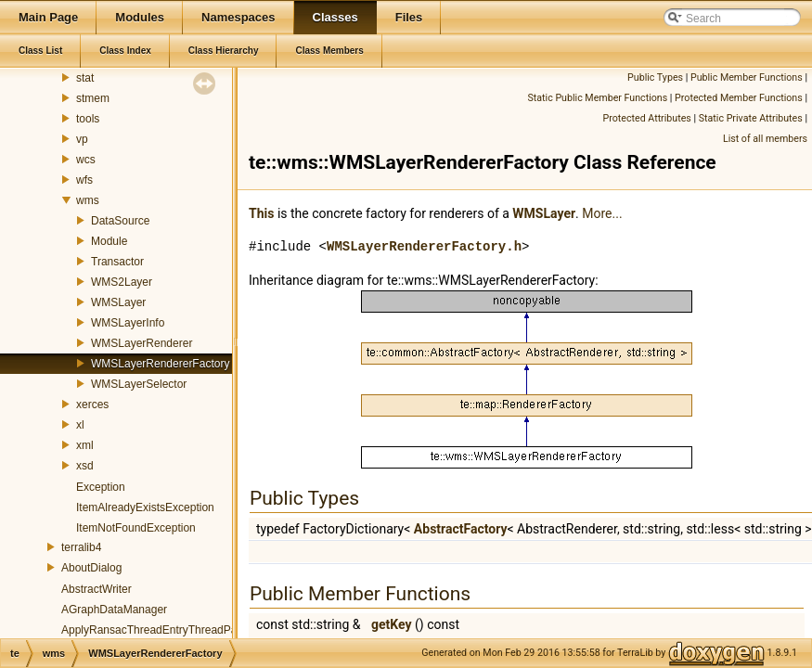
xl (80, 425)
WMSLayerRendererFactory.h (424, 246)
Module (109, 241)
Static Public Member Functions (597, 98)
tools (88, 119)
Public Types (655, 77)
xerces (92, 405)
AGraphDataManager (114, 610)
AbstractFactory (461, 529)
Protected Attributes (646, 118)
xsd (85, 466)
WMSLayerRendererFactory (160, 364)
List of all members (765, 139)
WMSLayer (118, 302)
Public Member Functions (747, 77)
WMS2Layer (122, 282)
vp (82, 139)
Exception (101, 487)
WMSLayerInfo (128, 323)
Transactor (117, 262)
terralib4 (81, 547)
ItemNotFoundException (136, 528)
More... (602, 213)
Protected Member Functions (739, 98)
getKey (392, 624)
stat (85, 78)
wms (88, 200)
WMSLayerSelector (139, 384)
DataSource (120, 221)
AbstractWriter (97, 589)
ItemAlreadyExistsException (145, 507)
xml (85, 445)
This (261, 213)
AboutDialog (91, 568)
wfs (84, 180)
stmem (93, 98)
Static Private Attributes (751, 118)
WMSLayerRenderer (142, 343)
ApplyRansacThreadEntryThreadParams (161, 630)
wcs (86, 160)
